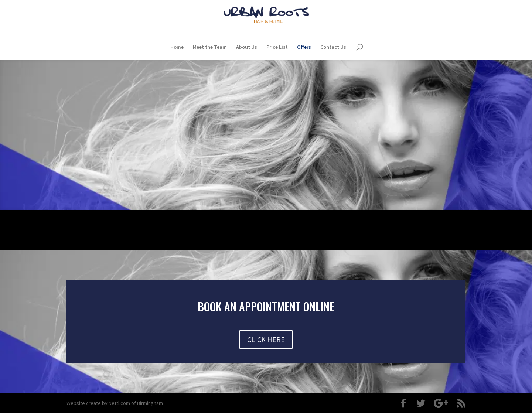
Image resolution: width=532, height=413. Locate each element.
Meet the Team (210, 47)
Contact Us (333, 47)
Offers (304, 47)
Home (177, 47)
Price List (277, 47)
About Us (247, 47)
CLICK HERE (266, 339)
